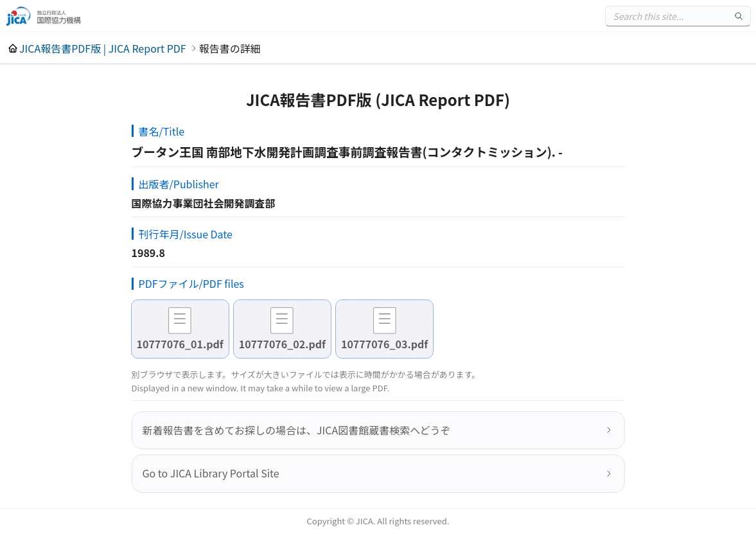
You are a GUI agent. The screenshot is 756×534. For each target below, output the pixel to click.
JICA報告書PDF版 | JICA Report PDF (103, 48)
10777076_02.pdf (282, 344)
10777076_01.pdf (180, 344)
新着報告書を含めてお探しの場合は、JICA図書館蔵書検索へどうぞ (297, 430)
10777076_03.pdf (384, 344)
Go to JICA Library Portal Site (211, 473)
